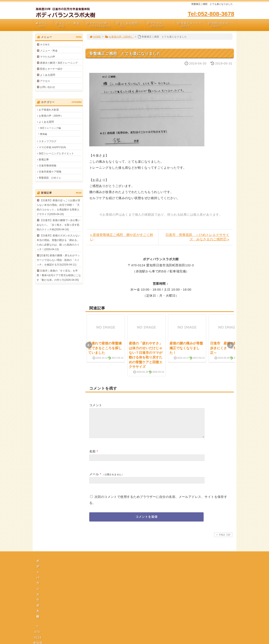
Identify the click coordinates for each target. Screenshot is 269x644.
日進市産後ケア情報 (50, 172)
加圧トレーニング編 (50, 128)
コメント (96, 405)
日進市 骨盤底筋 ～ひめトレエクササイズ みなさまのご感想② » (197, 237)
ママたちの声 (100, 25)
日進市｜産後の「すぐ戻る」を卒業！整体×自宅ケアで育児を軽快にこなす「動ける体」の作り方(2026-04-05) (59, 275)
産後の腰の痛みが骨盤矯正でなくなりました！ (186, 348)
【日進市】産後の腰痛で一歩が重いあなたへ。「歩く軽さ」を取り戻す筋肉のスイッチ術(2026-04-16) (58, 225)
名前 (92, 456)
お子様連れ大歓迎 (49, 110)
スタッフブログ (48, 141)
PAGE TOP (223, 540)
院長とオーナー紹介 (51, 69)
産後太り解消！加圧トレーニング (59, 63)
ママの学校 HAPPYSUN (52, 147)
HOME (95, 37)
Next (230, 345)
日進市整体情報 (48, 166)
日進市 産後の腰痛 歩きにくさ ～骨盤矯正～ (227, 348)
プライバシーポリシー (136, 605)
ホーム (44, 25)
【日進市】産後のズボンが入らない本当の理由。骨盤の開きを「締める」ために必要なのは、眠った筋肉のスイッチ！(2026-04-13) (58, 242)
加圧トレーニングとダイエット (56, 153)
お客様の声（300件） (119, 37)
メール (94, 479)
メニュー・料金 (70, 25)
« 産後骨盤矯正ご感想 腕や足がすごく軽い (122, 237)
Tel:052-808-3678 (211, 14)
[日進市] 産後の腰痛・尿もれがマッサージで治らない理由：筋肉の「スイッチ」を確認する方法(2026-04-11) (58, 260)
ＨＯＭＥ (45, 45)
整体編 (43, 134)
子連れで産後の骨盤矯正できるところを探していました (105, 348)
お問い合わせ (222, 25)
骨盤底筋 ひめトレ (50, 178)
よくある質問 (131, 25)
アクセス (161, 25)
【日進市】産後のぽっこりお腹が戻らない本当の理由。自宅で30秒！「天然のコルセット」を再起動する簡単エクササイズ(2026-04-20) (58, 207)
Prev (89, 345)
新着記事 (44, 160)
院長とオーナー (191, 25)
